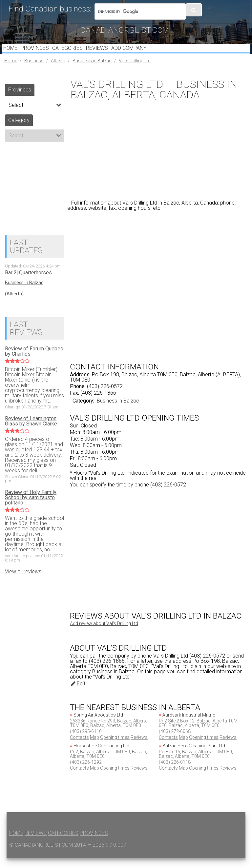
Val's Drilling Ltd (135, 70)
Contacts (79, 747)
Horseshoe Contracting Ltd (101, 756)
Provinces (40, 53)
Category (19, 130)
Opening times (115, 747)
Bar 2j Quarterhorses (28, 283)
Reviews (109, 53)
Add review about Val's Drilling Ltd (104, 633)
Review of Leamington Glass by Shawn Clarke (31, 431)
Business (34, 70)
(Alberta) (14, 304)
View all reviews (23, 581)
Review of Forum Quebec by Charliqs (34, 361)
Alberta (58, 70)
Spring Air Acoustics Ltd (98, 725)
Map (94, 747)
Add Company (145, 53)
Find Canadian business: (50, 9)
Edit (78, 693)
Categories (76, 53)
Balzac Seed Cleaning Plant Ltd (194, 756)
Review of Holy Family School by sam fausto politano (31, 507)
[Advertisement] (159, 159)
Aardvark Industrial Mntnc (189, 725)
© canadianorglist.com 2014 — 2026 (57, 855)
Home (12, 53)
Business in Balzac (92, 70)
